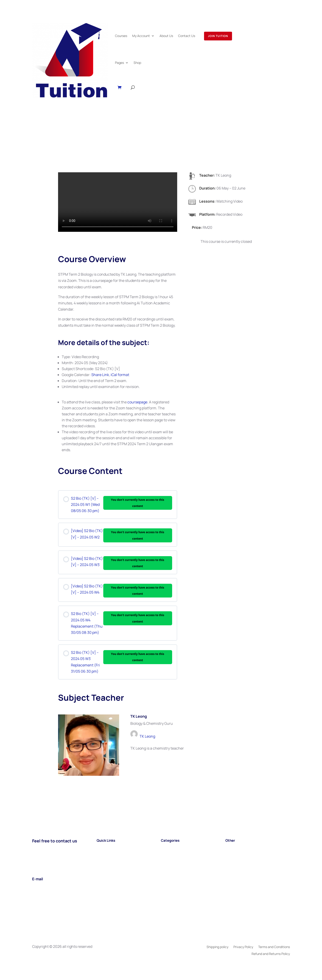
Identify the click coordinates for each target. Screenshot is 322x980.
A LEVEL (167, 860)
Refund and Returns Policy (271, 954)
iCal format (120, 375)
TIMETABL (169, 866)
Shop (137, 63)
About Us (166, 36)
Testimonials (236, 866)
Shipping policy (217, 947)
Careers (232, 854)
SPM (165, 847)
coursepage (137, 402)
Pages (119, 63)
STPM (166, 854)
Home (102, 847)
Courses (121, 36)
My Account (141, 36)
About (102, 860)
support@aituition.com (52, 886)
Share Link (100, 375)
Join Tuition (218, 36)
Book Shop (234, 860)
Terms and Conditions (274, 947)
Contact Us (187, 36)
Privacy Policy (243, 947)
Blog (229, 847)
